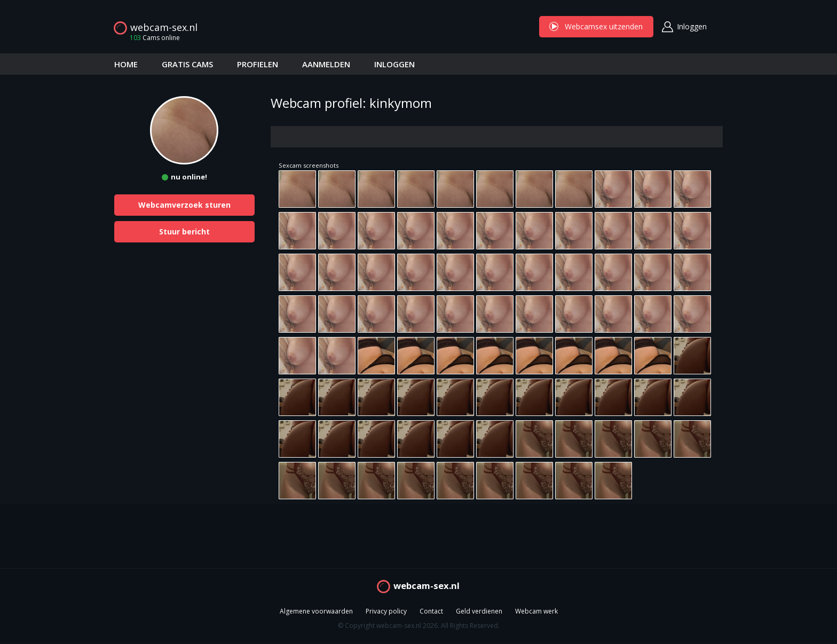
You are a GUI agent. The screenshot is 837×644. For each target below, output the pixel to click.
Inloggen (692, 26)
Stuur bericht (184, 231)
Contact (431, 612)
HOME (126, 64)
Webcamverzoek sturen (184, 205)
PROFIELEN (258, 64)
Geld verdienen (479, 612)
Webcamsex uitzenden (596, 26)
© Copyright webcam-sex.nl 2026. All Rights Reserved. (419, 626)
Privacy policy (386, 612)
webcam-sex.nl (164, 27)
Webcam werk (536, 612)
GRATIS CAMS (187, 64)
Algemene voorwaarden (316, 612)
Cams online (152, 38)
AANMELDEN (326, 64)
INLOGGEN (394, 64)
